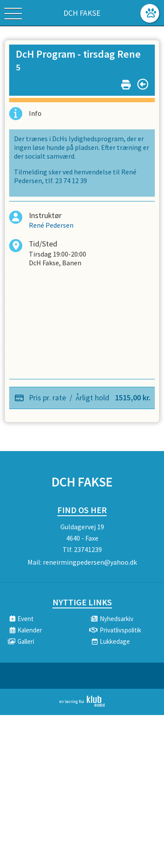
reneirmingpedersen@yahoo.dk (90, 562)
